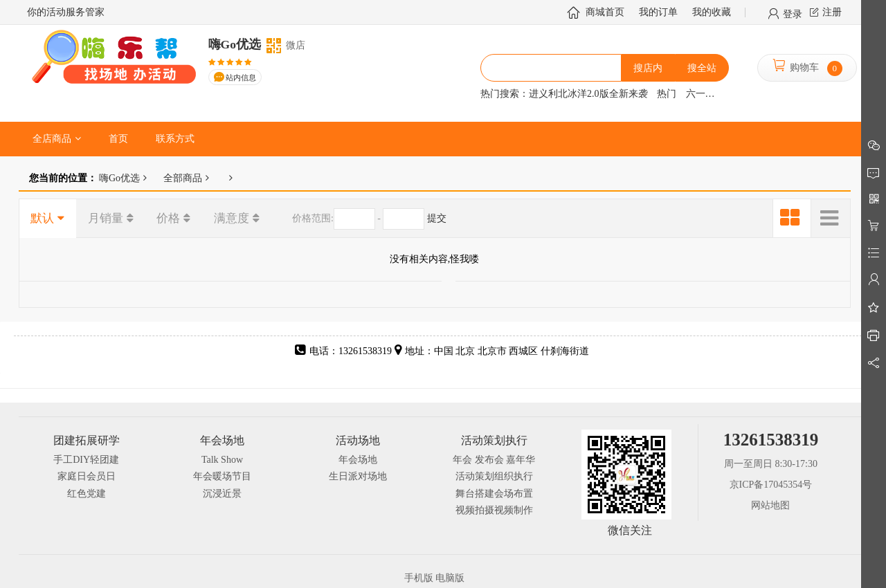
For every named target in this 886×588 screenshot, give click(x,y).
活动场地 (358, 440)
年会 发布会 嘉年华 (494, 460)
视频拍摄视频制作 (494, 510)
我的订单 (658, 12)
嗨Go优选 (119, 178)
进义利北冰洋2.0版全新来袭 (588, 94)
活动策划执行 (494, 440)
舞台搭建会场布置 (494, 494)
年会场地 (222, 440)
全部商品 (183, 178)
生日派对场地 (358, 476)
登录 (793, 13)
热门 (667, 94)
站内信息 (241, 78)
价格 (168, 218)
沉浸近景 (222, 494)
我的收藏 (712, 12)
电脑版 (450, 578)
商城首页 (605, 12)
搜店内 (648, 68)
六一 (696, 94)
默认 (42, 218)
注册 (832, 12)
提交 (437, 218)
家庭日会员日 (87, 476)
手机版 (419, 578)
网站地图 (770, 505)
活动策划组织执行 (494, 476)
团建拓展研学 (87, 440)
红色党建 (87, 494)
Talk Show (222, 460)
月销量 (106, 218)
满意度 (232, 218)
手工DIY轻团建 (86, 460)
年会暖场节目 (222, 476)
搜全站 (702, 68)
